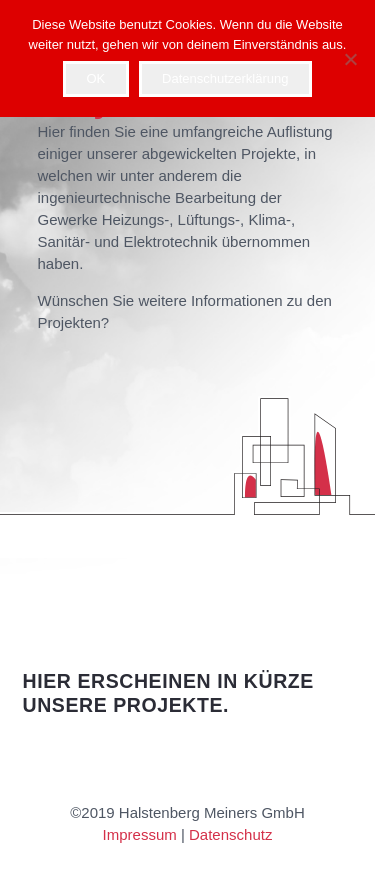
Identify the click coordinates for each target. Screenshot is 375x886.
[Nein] (350, 59)
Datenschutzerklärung (225, 78)
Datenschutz (230, 834)
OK (95, 78)
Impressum (140, 834)
